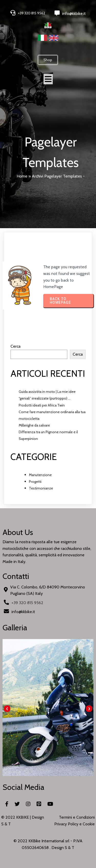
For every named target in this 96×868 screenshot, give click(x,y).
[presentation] (7, 709)
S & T (70, 848)
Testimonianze (41, 488)
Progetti (35, 482)
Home (22, 176)
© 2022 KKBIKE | (17, 817)
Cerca (15, 346)
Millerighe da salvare (34, 425)
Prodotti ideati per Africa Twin (42, 405)
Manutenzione (40, 475)
